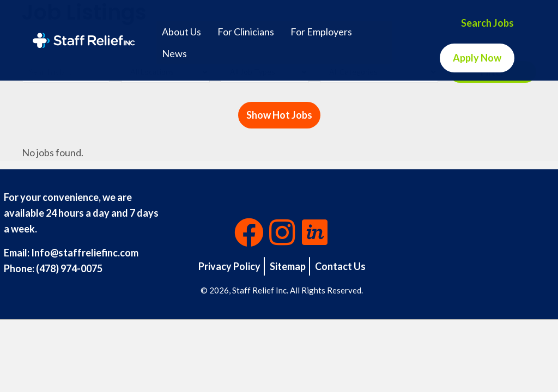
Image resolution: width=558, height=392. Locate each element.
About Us (181, 32)
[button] (249, 232)
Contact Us (340, 266)
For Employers (321, 32)
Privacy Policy (229, 266)
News (174, 53)
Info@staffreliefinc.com (85, 253)
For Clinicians (246, 32)
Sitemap (288, 266)
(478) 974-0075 (69, 268)
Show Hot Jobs (279, 115)
